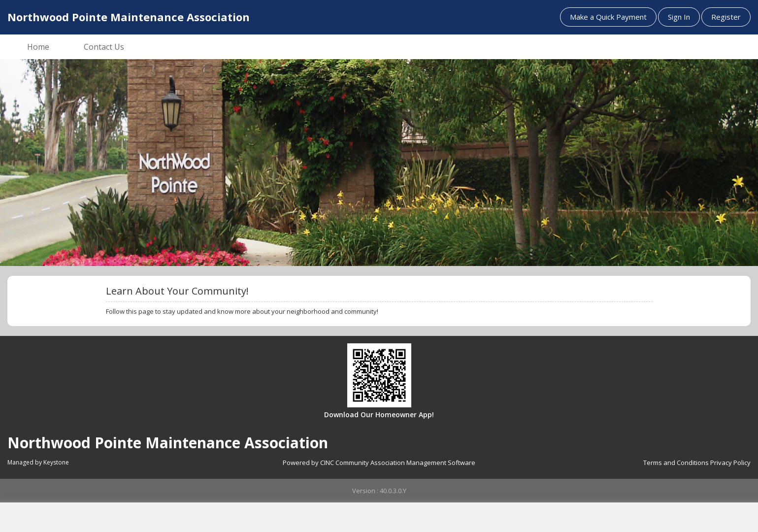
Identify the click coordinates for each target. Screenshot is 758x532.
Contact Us (104, 47)
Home (38, 47)
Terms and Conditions (676, 463)
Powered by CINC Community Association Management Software (379, 463)
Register (726, 17)
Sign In (679, 17)
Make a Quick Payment (608, 17)
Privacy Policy (730, 463)
